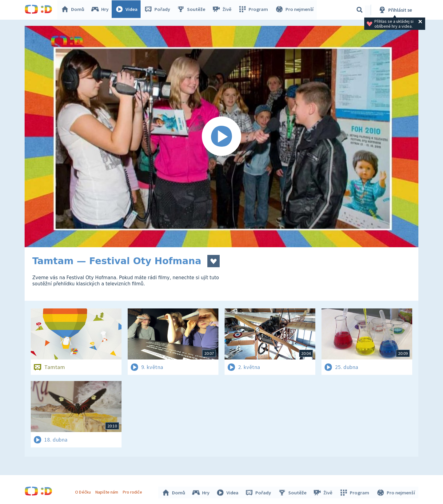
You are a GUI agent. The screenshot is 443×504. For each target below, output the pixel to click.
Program (254, 10)
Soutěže (193, 10)
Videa (128, 10)
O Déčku (84, 491)
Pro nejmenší (295, 10)
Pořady (159, 10)
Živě (223, 10)
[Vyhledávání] (360, 10)
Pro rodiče (133, 491)
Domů (74, 10)
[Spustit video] (221, 137)
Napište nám (107, 491)
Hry (101, 10)
